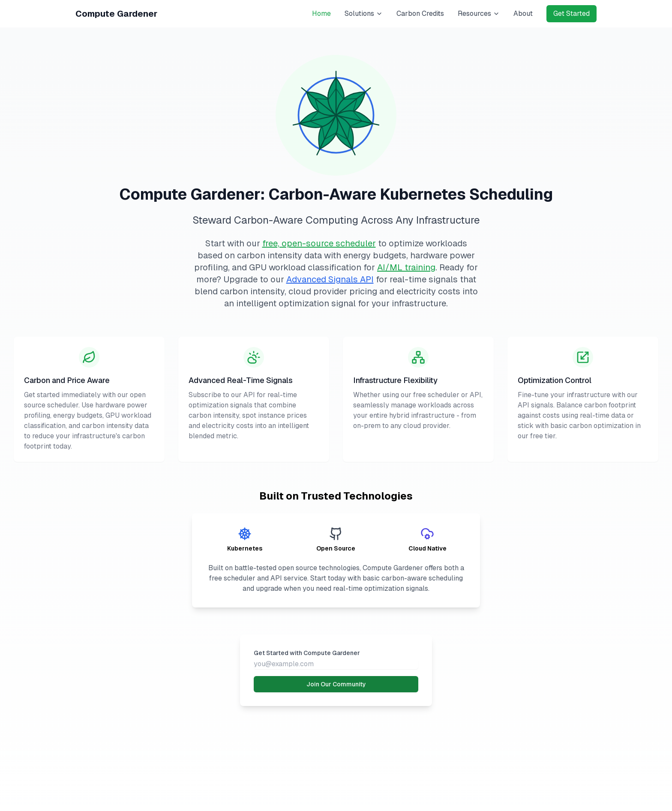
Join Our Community (336, 684)
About (523, 13)
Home (321, 13)
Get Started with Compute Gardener (307, 653)
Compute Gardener (116, 14)
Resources (479, 13)
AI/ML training (406, 267)
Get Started (571, 13)
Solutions (364, 13)
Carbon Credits (420, 13)
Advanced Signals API (330, 279)
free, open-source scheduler (319, 243)
